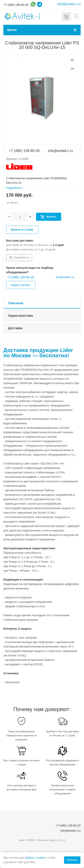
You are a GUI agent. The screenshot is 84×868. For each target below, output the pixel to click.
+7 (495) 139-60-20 (16, 5)
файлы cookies (36, 858)
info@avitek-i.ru (69, 4)
